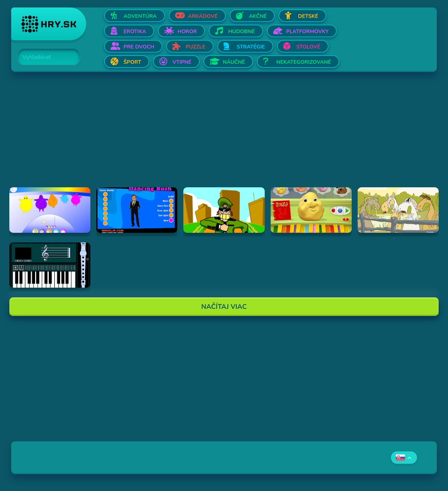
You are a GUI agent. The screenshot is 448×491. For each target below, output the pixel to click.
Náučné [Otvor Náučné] (234, 62)
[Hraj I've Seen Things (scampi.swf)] (224, 210)
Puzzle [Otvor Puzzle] (195, 47)
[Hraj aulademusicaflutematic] (50, 265)
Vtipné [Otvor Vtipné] (182, 62)
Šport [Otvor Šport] (132, 62)
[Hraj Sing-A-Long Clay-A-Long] (311, 210)
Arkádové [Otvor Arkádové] (203, 16)
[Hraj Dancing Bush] (137, 210)
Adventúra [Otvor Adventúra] (140, 16)
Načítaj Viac (224, 307)
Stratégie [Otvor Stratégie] (251, 47)
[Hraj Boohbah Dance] (50, 210)
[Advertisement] (224, 135)
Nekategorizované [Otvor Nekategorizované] (304, 62)
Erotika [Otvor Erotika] (135, 32)
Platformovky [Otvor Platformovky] (308, 32)
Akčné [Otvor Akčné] (258, 16)
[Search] (44, 57)
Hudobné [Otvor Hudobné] (241, 32)
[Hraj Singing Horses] (398, 210)
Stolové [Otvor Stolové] (308, 47)
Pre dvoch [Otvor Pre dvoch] (139, 47)
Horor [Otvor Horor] (187, 32)
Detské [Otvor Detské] (308, 16)
